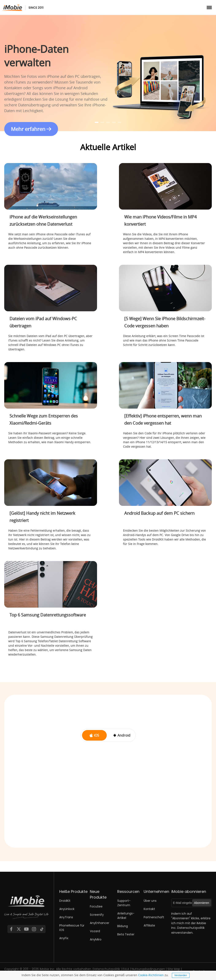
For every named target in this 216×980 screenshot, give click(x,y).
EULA (126, 969)
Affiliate (149, 925)
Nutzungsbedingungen (148, 969)
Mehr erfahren (28, 129)
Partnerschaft (154, 917)
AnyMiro (96, 939)
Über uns (150, 901)
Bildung (123, 926)
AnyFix (64, 938)
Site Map (174, 969)
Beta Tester (126, 934)
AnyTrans (66, 917)
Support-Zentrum (124, 903)
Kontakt (149, 909)
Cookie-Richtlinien (151, 975)
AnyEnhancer (100, 923)
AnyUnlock (67, 909)
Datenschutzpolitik (191, 928)
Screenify (97, 915)
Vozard (95, 931)
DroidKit (65, 901)
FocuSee (96, 906)
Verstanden (181, 975)
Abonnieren (202, 903)
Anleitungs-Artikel (126, 916)
